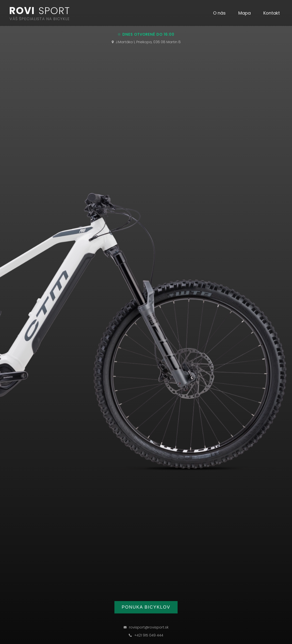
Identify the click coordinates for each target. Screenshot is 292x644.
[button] (219, 13)
